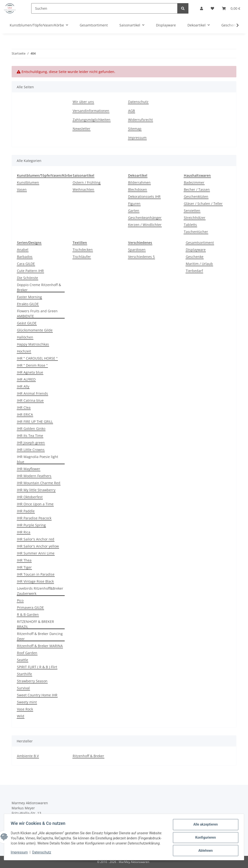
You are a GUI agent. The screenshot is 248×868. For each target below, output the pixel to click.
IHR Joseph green (31, 443)
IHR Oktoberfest (30, 497)
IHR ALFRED (26, 379)
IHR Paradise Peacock (34, 518)
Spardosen (137, 250)
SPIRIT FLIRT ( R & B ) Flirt (37, 667)
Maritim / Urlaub (199, 264)
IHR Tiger (24, 567)
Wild (21, 716)
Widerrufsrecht (140, 120)
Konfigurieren (204, 836)
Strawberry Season (32, 681)
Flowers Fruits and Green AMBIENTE (37, 313)
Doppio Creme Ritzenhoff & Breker (39, 287)
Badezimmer (194, 182)
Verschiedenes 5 (141, 257)
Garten (134, 211)
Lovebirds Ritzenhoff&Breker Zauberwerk (40, 591)
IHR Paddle (26, 511)
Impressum (137, 138)
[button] (201, 8)
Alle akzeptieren (204, 824)
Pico (20, 600)
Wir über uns (83, 102)
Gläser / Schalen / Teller (203, 204)
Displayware (196, 250)
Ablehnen (204, 849)
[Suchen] (104, 8)
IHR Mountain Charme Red (39, 483)
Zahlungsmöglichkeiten (92, 120)
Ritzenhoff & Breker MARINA (40, 646)
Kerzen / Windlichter (145, 225)
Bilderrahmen (139, 182)
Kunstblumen (28, 182)
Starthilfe (24, 674)
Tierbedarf (194, 271)
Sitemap (135, 129)
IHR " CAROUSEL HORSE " (37, 358)
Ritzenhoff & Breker (88, 756)
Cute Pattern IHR (30, 271)
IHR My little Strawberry (36, 490)
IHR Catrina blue (30, 400)
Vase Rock (25, 709)
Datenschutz (138, 102)
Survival (23, 688)
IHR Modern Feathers (34, 476)
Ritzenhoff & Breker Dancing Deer (40, 636)
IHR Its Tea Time (30, 436)
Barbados (25, 257)
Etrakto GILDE (28, 304)
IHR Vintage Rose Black (35, 581)
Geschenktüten (196, 197)
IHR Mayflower (29, 469)
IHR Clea (24, 407)
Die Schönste (27, 278)
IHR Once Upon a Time (35, 504)
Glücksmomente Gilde (35, 330)
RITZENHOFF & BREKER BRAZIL (35, 624)
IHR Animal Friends (32, 393)
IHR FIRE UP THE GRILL (35, 422)
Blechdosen (138, 189)
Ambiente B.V (28, 756)
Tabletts (190, 225)
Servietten (192, 211)
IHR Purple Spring (31, 525)
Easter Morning (29, 297)
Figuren (134, 204)
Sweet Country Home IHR (37, 695)
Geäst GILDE (27, 323)
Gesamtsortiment (200, 243)
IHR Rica (24, 532)
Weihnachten (83, 189)
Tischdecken (83, 250)
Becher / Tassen (197, 189)
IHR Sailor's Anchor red (36, 539)
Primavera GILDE (30, 607)
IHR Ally (23, 386)
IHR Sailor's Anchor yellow (38, 546)
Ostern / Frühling (87, 182)
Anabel (23, 250)
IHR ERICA (25, 414)
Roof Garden (27, 653)
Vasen (22, 189)
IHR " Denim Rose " (32, 365)
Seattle (23, 660)
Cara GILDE (26, 264)
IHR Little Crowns (31, 450)
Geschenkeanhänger (145, 218)
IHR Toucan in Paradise (36, 574)
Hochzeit (24, 351)
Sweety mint (27, 702)
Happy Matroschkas (33, 344)
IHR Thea (24, 560)
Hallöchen (25, 337)
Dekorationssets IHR (144, 197)
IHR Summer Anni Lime (36, 553)
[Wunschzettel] (212, 8)
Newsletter (81, 129)
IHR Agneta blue (30, 372)
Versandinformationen (91, 111)
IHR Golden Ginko (31, 429)
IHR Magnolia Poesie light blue (38, 459)
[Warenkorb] (231, 8)
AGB (132, 111)
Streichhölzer (195, 218)
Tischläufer (82, 257)
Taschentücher (196, 232)
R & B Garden (28, 615)
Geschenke (195, 257)
